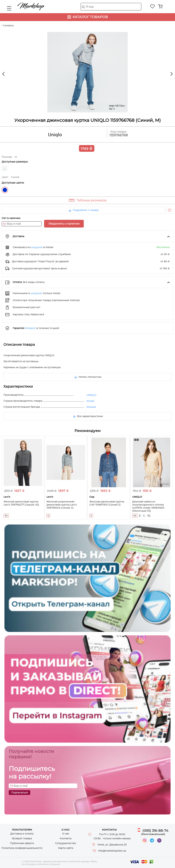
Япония (91, 407)
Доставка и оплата (22, 834)
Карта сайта (66, 848)
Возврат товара (22, 838)
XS (6, 516)
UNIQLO (91, 395)
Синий (5, 190)
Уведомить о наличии (64, 224)
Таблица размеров (91, 200)
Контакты (66, 838)
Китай (90, 401)
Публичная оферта (22, 843)
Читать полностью (87, 377)
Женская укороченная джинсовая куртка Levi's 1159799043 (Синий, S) (62, 505)
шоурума (37, 247)
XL (149, 516)
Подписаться (19, 793)
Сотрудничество (66, 843)
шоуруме (36, 293)
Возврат (31, 328)
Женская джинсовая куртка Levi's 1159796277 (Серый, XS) (21, 503)
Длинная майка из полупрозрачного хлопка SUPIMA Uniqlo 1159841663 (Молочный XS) (148, 506)
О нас (66, 834)
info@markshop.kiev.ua (112, 851)
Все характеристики (88, 416)
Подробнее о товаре (83, 210)
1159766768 (119, 135)
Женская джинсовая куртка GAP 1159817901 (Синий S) (107, 503)
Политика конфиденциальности (22, 848)
